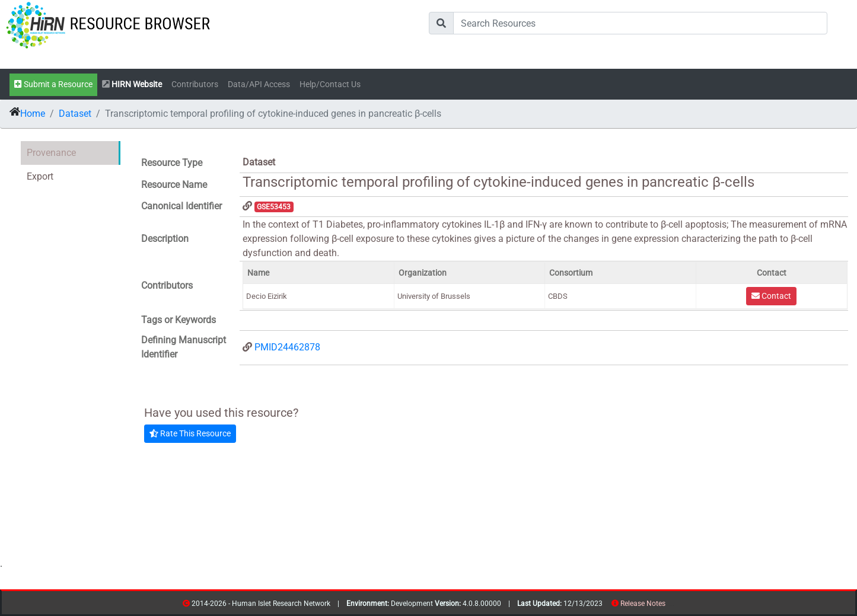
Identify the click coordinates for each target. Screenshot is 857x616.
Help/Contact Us (330, 84)
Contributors (195, 84)
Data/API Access (259, 84)
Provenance (51, 153)
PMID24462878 (287, 347)
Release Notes (643, 604)
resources (669, 606)
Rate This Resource (190, 433)
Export (40, 176)
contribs (673, 606)
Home (33, 114)
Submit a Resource (53, 84)
